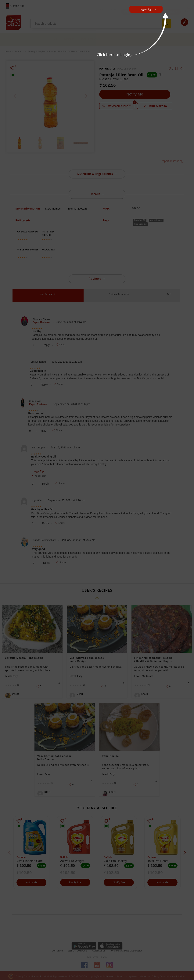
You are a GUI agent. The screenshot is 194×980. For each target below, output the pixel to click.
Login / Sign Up (148, 9)
